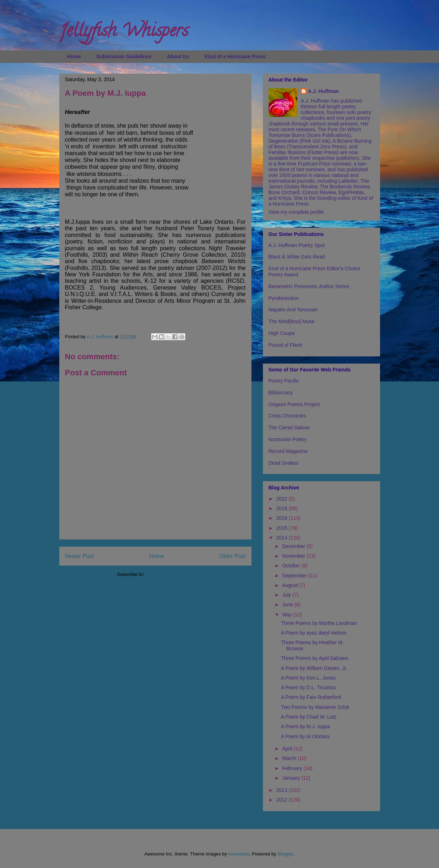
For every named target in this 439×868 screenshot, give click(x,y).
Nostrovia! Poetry (288, 439)
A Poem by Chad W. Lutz (309, 717)
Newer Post (79, 556)
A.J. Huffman (323, 91)
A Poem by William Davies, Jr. (314, 668)
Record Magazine (288, 451)
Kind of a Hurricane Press (235, 56)
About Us (178, 56)
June (288, 605)
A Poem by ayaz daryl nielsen (314, 633)
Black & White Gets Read (297, 257)
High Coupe (282, 333)
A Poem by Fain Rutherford (311, 697)
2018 (282, 508)
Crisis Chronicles (287, 416)
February (293, 768)
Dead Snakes (284, 463)
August (291, 585)
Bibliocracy (281, 393)
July (287, 595)
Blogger (285, 854)
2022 (282, 499)
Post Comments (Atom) (169, 574)
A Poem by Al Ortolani (305, 736)
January (292, 778)
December (294, 546)
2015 (282, 528)
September (295, 576)
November (294, 556)
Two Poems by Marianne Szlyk (315, 707)
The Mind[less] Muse (292, 321)
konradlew (239, 854)
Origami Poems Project (294, 404)
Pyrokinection (284, 298)
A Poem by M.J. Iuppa (305, 726)
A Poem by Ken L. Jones (308, 678)
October (292, 566)
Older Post (233, 556)
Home (74, 56)
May (288, 615)
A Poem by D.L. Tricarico (308, 687)
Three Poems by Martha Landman (319, 623)
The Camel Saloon (289, 428)
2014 (282, 538)
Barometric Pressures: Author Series (309, 286)
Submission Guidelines (124, 56)
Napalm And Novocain (293, 310)
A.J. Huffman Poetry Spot (297, 245)
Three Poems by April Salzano (314, 658)
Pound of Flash (285, 345)
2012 (282, 800)
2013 (282, 790)
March (290, 758)
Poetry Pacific (284, 381)
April (288, 749)
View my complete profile (296, 212)
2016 (282, 518)
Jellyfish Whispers (124, 33)
